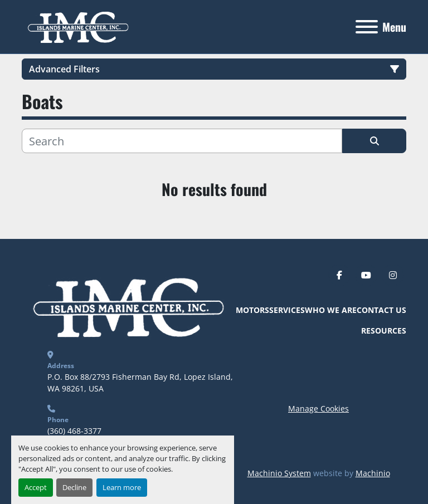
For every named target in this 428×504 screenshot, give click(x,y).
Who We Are (331, 310)
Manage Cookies (318, 408)
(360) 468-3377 (74, 431)
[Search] (182, 141)
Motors (252, 310)
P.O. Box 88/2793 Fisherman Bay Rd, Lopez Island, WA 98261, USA (141, 383)
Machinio (373, 473)
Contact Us (381, 310)
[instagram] (393, 275)
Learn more (122, 487)
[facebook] (339, 275)
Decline (74, 487)
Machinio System (279, 473)
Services (287, 310)
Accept (36, 487)
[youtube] (366, 275)
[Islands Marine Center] (126, 305)
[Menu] (367, 27)
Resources (384, 331)
